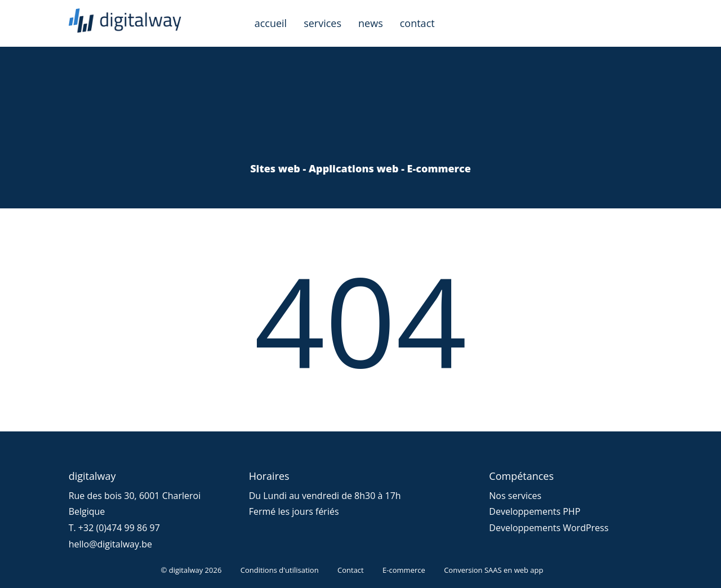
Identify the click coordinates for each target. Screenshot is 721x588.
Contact (351, 570)
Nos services (515, 496)
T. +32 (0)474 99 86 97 (114, 528)
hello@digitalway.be (110, 544)
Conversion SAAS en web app (493, 570)
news (371, 23)
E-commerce (404, 570)
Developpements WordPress (549, 528)
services (322, 23)
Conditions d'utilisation (280, 570)
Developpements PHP (535, 511)
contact (417, 23)
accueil (271, 23)
